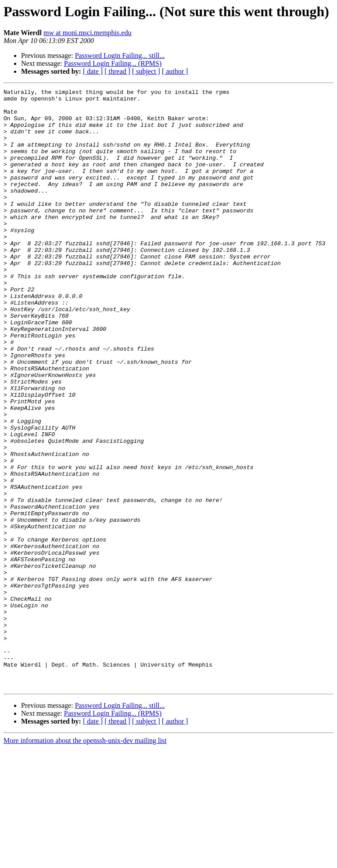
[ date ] (93, 71)
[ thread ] (117, 71)
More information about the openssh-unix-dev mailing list (85, 860)
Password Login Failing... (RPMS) (113, 63)
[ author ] (175, 71)
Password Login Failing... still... (120, 56)
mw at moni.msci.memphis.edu (87, 33)
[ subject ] (146, 71)
